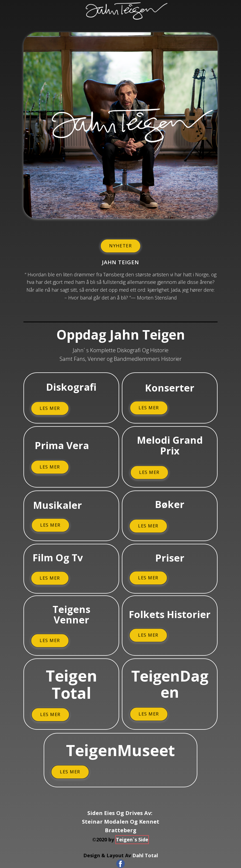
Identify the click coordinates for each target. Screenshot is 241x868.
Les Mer (50, 408)
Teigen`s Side (132, 839)
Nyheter (121, 246)
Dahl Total (145, 855)
